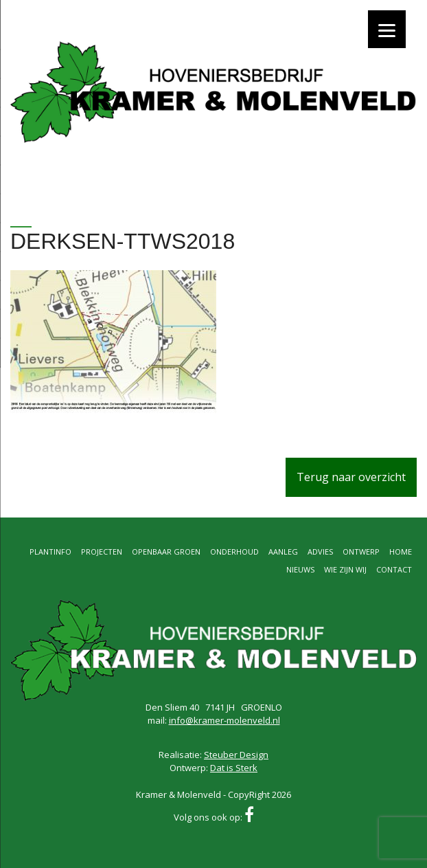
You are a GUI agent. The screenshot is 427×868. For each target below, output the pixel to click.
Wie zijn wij (345, 569)
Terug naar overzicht (351, 477)
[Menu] (387, 29)
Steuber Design (236, 755)
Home (401, 552)
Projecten (102, 552)
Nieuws (300, 569)
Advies (320, 552)
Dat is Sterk (234, 768)
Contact (394, 569)
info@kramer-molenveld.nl (224, 720)
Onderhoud (234, 552)
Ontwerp (361, 552)
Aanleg (283, 552)
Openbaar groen (166, 552)
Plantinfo (50, 552)
